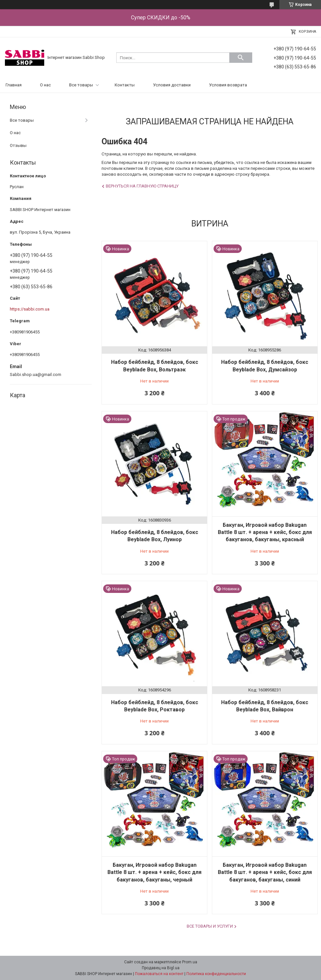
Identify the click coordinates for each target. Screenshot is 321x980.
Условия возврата (228, 85)
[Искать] (241, 58)
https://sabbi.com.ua (30, 309)
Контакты (125, 85)
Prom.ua (190, 962)
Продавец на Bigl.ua (161, 968)
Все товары (81, 85)
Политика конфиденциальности (216, 974)
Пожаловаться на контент (159, 974)
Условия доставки (172, 85)
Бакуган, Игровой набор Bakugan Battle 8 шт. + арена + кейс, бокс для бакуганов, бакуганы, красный (265, 532)
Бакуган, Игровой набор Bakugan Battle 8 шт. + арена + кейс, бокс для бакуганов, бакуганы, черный (154, 872)
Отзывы (18, 145)
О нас (45, 85)
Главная (14, 85)
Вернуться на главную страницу (142, 186)
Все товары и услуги (210, 926)
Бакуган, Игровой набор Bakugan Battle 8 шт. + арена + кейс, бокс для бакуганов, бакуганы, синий (265, 872)
